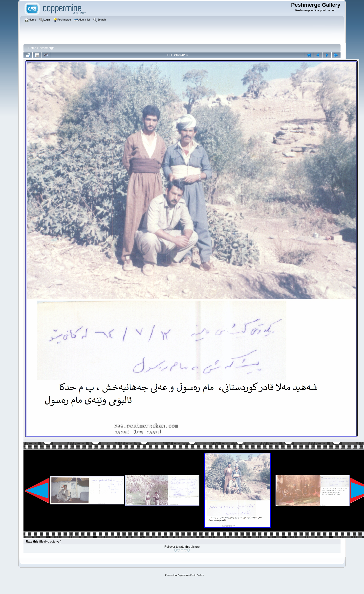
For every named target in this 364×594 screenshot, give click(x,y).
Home (32, 48)
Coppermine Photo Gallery (191, 575)
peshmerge (47, 48)
